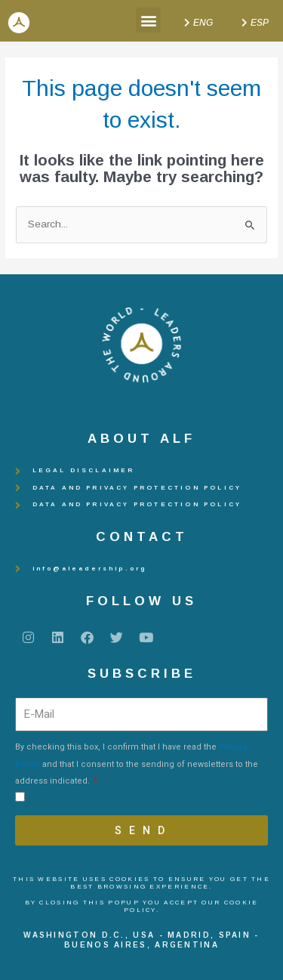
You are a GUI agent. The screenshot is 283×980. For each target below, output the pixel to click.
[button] (148, 20)
